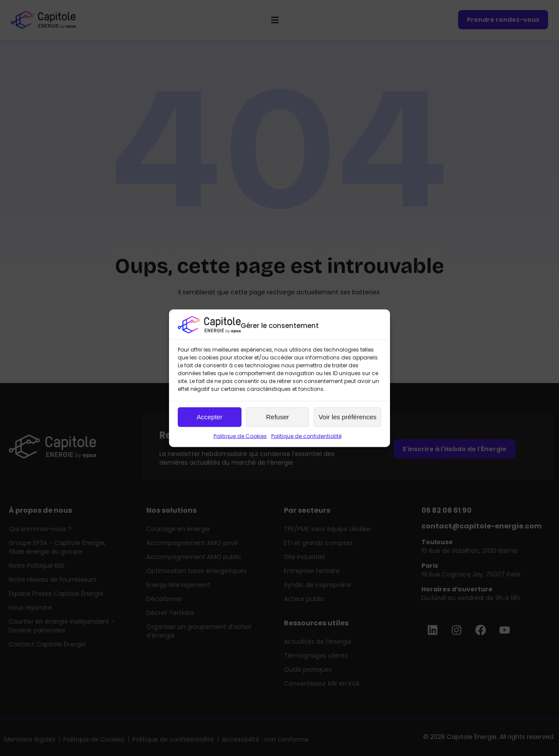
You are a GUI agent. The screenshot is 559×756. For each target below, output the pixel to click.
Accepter (209, 417)
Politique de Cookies (240, 436)
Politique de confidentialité (306, 436)
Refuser (278, 417)
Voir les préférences (347, 417)
